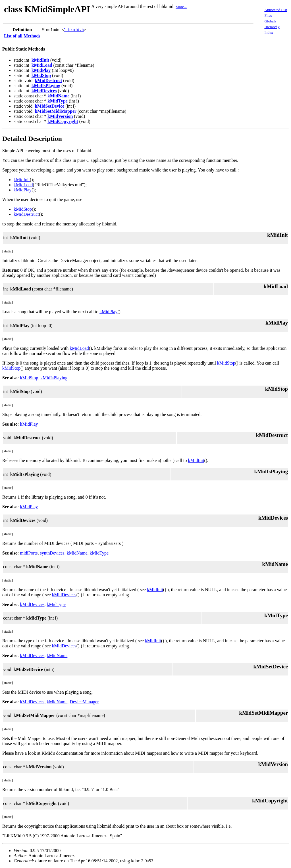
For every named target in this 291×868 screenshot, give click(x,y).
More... (181, 7)
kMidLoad (42, 65)
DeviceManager (84, 702)
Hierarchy (272, 27)
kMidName (58, 96)
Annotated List (276, 10)
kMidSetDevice (49, 106)
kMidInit (40, 60)
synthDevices (52, 553)
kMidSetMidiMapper (56, 111)
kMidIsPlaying (46, 86)
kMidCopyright (63, 121)
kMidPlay (41, 70)
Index (269, 33)
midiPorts (29, 553)
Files (268, 15)
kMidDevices (44, 91)
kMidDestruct (48, 80)
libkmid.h (74, 30)
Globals (270, 21)
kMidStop (41, 75)
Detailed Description (32, 139)
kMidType (58, 101)
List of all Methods (22, 36)
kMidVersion (60, 116)
